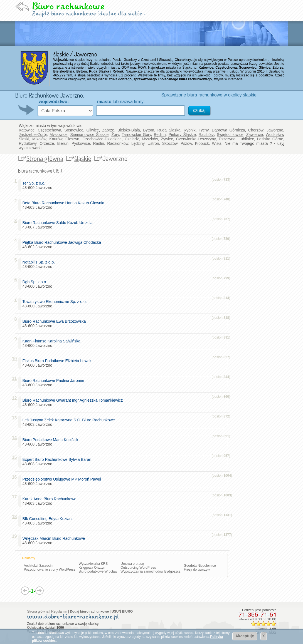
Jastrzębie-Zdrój (33, 135)
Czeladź (132, 139)
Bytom (149, 130)
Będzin (160, 135)
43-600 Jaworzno (37, 185)
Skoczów (170, 143)
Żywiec (167, 139)
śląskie (83, 158)
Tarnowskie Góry (136, 135)
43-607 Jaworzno (59, 225)
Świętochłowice (230, 135)
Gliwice (93, 130)
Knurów (56, 139)
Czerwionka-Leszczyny (196, 139)
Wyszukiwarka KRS (93, 564)
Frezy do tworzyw (197, 570)
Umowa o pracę (132, 564)
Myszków (150, 139)
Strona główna (45, 158)
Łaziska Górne (270, 139)
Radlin (98, 143)
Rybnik (190, 130)
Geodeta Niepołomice (200, 566)
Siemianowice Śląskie (90, 135)
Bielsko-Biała (129, 130)
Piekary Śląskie (182, 135)
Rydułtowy (28, 143)
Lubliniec (246, 139)
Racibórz (206, 135)
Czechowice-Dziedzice (102, 139)
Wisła (217, 143)
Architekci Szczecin (38, 566)
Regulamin (59, 611)
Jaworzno (275, 130)
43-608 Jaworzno (58, 462)
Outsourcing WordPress (138, 568)
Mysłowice (59, 135)
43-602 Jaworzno (63, 245)
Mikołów (39, 139)
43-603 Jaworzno (65, 205)
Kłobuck (202, 143)
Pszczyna (227, 139)
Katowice (27, 130)
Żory (115, 135)
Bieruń (63, 143)
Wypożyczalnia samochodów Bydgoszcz (150, 571)
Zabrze (108, 130)
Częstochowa (50, 130)
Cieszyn (72, 139)
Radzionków (118, 143)
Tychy (204, 130)
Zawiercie (255, 135)
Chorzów (256, 130)
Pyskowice (81, 143)
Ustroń (153, 143)
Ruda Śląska (169, 130)
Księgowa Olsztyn (92, 568)
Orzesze (47, 143)
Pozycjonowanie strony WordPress (50, 570)
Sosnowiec (74, 130)
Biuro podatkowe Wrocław (98, 571)
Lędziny (138, 143)
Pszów (186, 143)
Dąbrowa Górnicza (228, 130)
